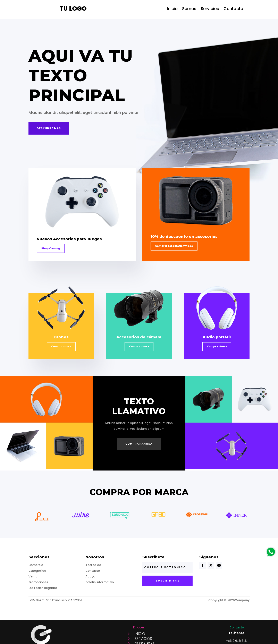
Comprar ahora (139, 444)
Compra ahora (61, 346)
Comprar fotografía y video (174, 246)
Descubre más (49, 128)
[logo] (271, 555)
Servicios (210, 9)
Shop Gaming (51, 248)
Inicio (172, 9)
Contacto (233, 9)
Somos (189, 9)
